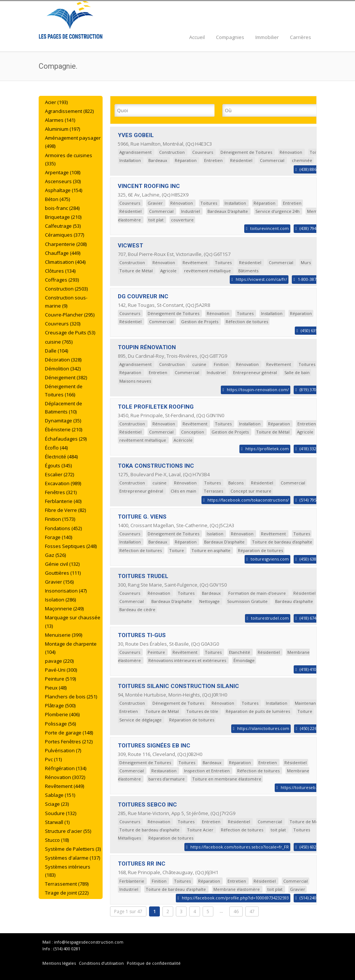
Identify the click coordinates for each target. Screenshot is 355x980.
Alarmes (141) (60, 120)
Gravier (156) (59, 582)
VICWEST (130, 246)
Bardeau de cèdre (137, 609)
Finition (221, 364)
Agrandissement (135, 152)
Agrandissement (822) (69, 111)
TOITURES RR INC (142, 864)
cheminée (302, 160)
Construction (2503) (66, 289)
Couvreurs (203, 152)
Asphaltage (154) (64, 190)
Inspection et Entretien (207, 771)
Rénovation (291, 152)
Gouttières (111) (63, 573)
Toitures (209, 203)
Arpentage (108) (63, 172)
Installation (130, 160)
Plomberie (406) (62, 714)
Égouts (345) (58, 465)
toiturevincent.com (270, 228)
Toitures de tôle (202, 711)
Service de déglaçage (141, 720)
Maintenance (308, 703)
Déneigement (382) (66, 377)
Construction (172, 152)
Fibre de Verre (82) (65, 510)
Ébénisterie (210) (64, 429)
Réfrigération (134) (66, 768)
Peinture (156, 652)
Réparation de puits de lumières (258, 711)
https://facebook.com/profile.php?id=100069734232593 (235, 898)
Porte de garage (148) (69, 733)
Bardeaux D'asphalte (228, 211)
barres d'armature (167, 779)
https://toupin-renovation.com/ (258, 390)
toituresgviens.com (270, 559)
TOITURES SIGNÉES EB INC (154, 746)
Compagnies (230, 37)
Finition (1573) (60, 519)
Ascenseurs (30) (63, 181)
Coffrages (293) (62, 280)
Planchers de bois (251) (71, 697)
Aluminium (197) (62, 129)
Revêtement (195, 262)
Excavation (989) (63, 483)
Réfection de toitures (247, 322)
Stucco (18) (57, 840)
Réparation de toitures (260, 550)
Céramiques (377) (64, 235)
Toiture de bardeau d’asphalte (282, 542)
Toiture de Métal (136, 271)
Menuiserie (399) (64, 635)
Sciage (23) (57, 804)
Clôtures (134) (60, 271)
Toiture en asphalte (211, 550)
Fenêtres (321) (61, 492)
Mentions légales (59, 963)
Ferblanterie (132, 881)
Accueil (197, 37)
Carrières (301, 37)
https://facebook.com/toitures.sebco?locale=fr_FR (240, 847)
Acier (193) (56, 102)
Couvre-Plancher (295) (70, 315)
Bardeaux (158, 160)
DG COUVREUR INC (143, 296)
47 (252, 911)
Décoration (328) (63, 360)
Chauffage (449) (63, 253)
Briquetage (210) (63, 217)
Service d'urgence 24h (277, 211)
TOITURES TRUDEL (143, 576)
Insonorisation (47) (66, 591)
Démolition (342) (63, 369)
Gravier (155, 203)
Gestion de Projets (200, 322)
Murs (306, 262)
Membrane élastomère (237, 889)
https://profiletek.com (267, 449)
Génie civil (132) (62, 564)
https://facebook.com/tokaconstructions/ (248, 500)
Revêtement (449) (64, 786)
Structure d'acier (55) (68, 831)
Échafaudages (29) (66, 439)
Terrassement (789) (67, 884)
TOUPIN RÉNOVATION (147, 347)
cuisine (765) (59, 342)
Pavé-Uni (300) (61, 670)
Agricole (168, 271)
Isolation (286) (60, 600)
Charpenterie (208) (66, 244)
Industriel (191, 211)
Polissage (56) (60, 724)
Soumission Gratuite (247, 601)
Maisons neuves (135, 381)
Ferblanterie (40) (63, 501)
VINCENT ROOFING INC (149, 186)
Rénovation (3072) (65, 777)
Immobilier (267, 37)
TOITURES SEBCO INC (147, 805)
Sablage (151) (60, 795)
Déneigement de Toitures (246, 152)
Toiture (177, 550)
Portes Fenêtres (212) (69, 742)
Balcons (236, 483)
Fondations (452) (63, 528)
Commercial (272, 160)
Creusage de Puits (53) (70, 332)
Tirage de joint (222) (67, 893)
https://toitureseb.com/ (304, 787)
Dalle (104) (57, 351)
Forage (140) (59, 537)
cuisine (199, 364)
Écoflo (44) (56, 448)
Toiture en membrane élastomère (227, 779)
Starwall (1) (57, 822)
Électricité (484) (61, 457)
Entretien (213, 160)
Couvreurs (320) (63, 324)
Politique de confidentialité (154, 963)
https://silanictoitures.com (263, 728)
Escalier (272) (59, 474)
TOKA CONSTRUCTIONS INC (156, 466)
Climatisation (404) (65, 262)
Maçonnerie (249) (64, 609)
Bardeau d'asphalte (294, 601)
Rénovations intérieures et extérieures (187, 660)
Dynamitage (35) (63, 421)
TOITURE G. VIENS (142, 517)
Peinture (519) (60, 679)
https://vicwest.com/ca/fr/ (261, 279)
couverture (182, 220)
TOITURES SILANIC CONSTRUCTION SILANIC (178, 686)
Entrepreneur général (255, 372)
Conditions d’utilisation (102, 963)
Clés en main (183, 491)
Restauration (164, 771)
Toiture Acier (200, 830)
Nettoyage (209, 601)
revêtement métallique (207, 271)
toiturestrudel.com (270, 618)
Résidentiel (241, 160)
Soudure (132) (61, 813)
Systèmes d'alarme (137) (72, 858)
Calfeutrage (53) (63, 226)
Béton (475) (57, 199)
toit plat (156, 220)
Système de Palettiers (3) (73, 849)
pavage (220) (59, 661)
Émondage (244, 660)
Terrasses (213, 491)
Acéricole (183, 440)
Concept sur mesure (251, 491)
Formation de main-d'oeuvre (257, 593)
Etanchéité (240, 652)
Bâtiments (248, 271)
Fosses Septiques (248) (71, 546)
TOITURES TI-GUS (142, 635)
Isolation (215, 534)
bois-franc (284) (62, 208)
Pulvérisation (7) (63, 750)
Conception (193, 432)
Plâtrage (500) (60, 705)
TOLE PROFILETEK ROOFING (156, 407)
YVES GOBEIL (136, 135)
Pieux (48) (56, 688)
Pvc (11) (53, 759)
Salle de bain (297, 372)
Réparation (186, 160)
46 (236, 911)
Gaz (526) (55, 555)
